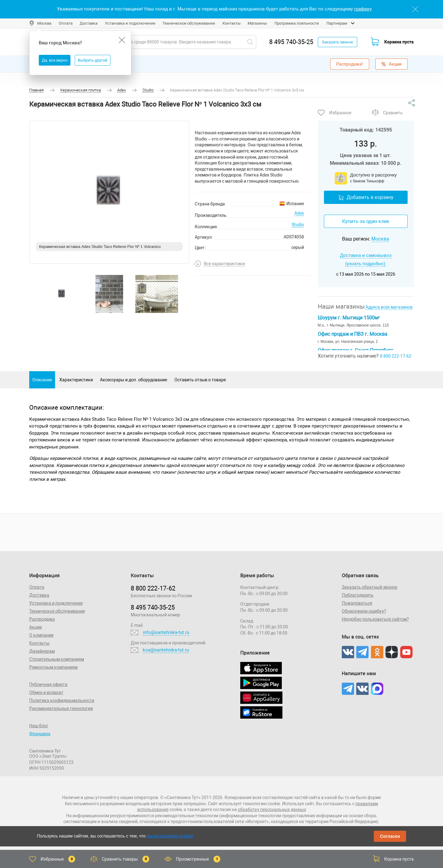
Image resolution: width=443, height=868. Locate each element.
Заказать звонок (337, 42)
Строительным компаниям (57, 659)
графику (363, 9)
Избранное (340, 113)
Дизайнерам (42, 651)
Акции (391, 64)
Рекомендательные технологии (61, 708)
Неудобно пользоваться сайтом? (375, 619)
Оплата (66, 23)
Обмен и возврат (46, 692)
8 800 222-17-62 (396, 356)
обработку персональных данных (272, 809)
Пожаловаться (357, 603)
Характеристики (76, 380)
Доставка (89, 23)
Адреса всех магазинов (389, 307)
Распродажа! (350, 64)
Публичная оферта (48, 684)
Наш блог (39, 726)
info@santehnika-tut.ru (166, 632)
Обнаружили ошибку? (364, 611)
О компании (41, 635)
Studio (298, 225)
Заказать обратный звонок (370, 587)
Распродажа (42, 619)
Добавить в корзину (366, 197)
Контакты (231, 23)
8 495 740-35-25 (291, 42)
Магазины (257, 23)
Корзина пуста (399, 42)
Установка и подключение (130, 23)
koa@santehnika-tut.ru (166, 650)
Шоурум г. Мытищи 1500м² (349, 318)
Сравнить (393, 113)
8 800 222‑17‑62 (153, 588)
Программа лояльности (297, 23)
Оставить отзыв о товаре (200, 380)
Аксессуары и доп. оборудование (134, 380)
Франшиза (40, 734)
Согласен (390, 836)
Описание (42, 380)
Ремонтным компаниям (53, 667)
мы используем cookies (170, 836)
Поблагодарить (358, 595)
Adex (299, 213)
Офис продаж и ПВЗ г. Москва (353, 334)
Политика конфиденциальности (62, 700)
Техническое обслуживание (189, 23)
